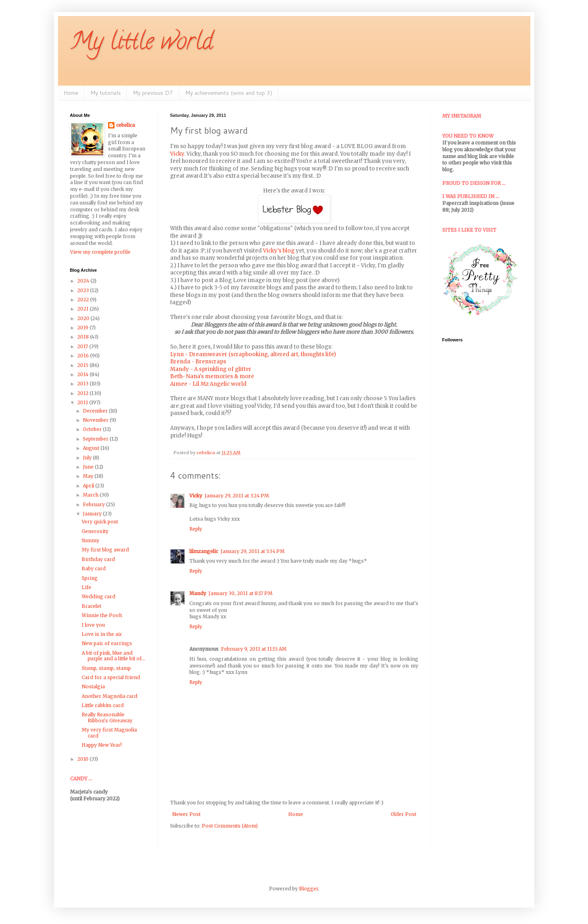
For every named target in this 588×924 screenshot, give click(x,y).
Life (86, 587)
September (96, 439)
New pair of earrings (107, 643)
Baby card (94, 568)
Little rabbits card (103, 705)
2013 (83, 384)
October (93, 429)
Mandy (198, 593)
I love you (93, 625)
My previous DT (153, 93)
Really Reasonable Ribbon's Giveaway (107, 717)
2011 (83, 402)
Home (71, 93)
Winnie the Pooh (102, 615)
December (96, 411)
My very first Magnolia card (109, 733)
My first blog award (105, 550)
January (93, 514)
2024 (84, 281)
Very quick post (100, 522)
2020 (84, 318)
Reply (196, 529)
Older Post (403, 814)
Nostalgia (93, 686)
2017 (83, 346)
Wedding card (98, 596)
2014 (83, 374)
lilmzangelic (204, 551)
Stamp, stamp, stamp (106, 668)
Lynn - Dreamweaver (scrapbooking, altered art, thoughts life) (253, 354)
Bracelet (91, 606)
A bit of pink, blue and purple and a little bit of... (113, 656)
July (88, 458)
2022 (84, 300)
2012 (83, 393)
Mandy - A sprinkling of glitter (211, 369)
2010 (83, 759)
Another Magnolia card (109, 696)
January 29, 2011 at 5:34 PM (253, 551)
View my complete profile (100, 252)
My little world (141, 44)
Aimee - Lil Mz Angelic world (208, 384)
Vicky (177, 154)
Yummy (90, 540)
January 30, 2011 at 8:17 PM (241, 593)
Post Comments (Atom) (230, 826)
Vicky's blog (279, 251)
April (89, 486)
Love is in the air (102, 634)
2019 (83, 328)
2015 (83, 365)
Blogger (309, 889)
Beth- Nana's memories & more (212, 376)
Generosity (95, 531)
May (89, 476)
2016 (84, 356)
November (96, 420)
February (94, 504)
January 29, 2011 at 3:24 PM (237, 496)
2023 (84, 290)
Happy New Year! (102, 745)
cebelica (125, 125)
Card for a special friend (111, 677)
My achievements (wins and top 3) (229, 93)
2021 (83, 309)
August (92, 448)
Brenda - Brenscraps (198, 362)
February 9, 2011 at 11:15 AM (254, 649)
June (89, 467)
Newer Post (186, 814)
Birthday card (98, 559)
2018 (84, 337)
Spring (90, 578)
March (91, 495)
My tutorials (106, 93)
